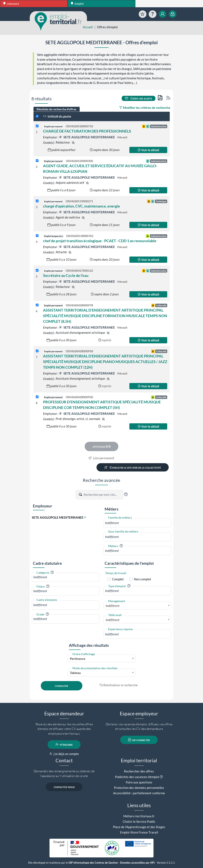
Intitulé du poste (57, 116)
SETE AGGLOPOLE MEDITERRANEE (87, 137)
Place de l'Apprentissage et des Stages (139, 827)
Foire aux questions (139, 782)
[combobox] (137, 523)
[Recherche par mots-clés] (103, 495)
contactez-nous (64, 787)
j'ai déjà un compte (64, 754)
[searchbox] (137, 523)
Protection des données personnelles (139, 788)
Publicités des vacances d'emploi (137, 777)
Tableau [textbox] (75, 673)
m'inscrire (64, 744)
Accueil (88, 27)
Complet (118, 579)
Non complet (143, 579)
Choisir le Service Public (139, 821)
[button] (126, 494)
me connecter (139, 740)
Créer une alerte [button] (139, 98)
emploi (77, 4)
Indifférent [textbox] (113, 606)
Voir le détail (148, 150)
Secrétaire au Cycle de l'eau (66, 275)
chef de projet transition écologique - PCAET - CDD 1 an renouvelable (100, 241)
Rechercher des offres (139, 771)
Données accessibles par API (137, 863)
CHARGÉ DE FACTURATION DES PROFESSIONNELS (87, 131)
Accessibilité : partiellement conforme (139, 793)
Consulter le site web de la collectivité (133, 467)
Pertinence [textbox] (78, 659)
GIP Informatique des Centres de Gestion (93, 863)
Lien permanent (102, 458)
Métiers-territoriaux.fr (139, 816)
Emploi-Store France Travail (139, 832)
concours (11, 4)
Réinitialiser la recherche (119, 685)
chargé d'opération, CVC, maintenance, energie (82, 206)
